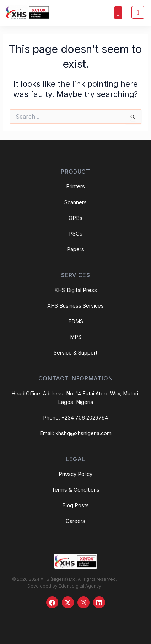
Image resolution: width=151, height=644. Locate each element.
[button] (118, 13)
